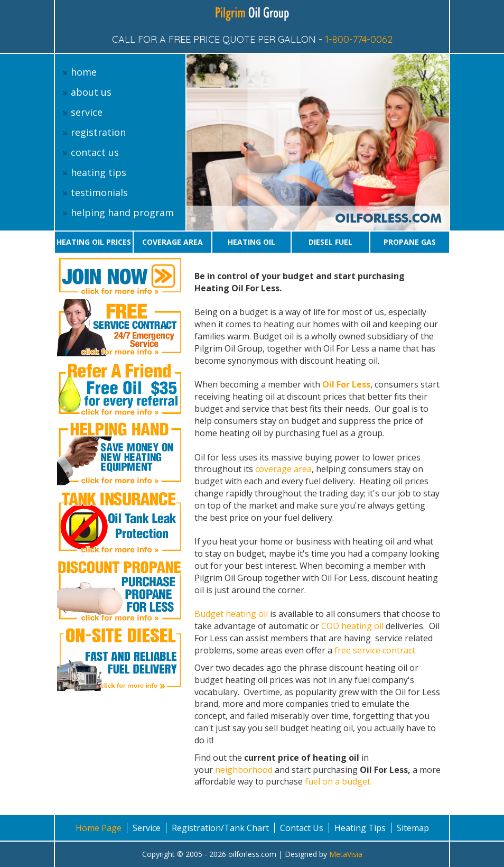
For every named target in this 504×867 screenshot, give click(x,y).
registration (98, 132)
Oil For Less (346, 384)
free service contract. (376, 650)
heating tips (99, 172)
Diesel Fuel (330, 242)
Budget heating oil (232, 614)
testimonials (99, 192)
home (84, 72)
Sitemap (413, 828)
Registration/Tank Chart (220, 828)
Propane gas (410, 242)
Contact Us (302, 828)
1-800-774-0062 (359, 39)
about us (91, 92)
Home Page (99, 828)
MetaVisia (346, 854)
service (87, 112)
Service (147, 828)
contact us (95, 152)
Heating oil (251, 242)
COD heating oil (352, 626)
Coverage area (172, 242)
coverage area (283, 469)
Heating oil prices (94, 242)
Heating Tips (360, 828)
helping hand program (122, 213)
